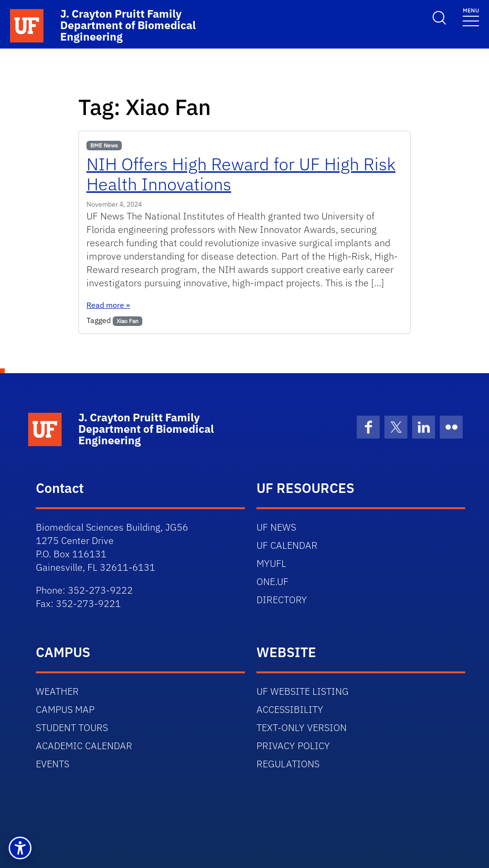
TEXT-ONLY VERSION (302, 727)
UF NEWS (276, 527)
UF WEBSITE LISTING (303, 691)
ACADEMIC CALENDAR (84, 746)
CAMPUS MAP (65, 709)
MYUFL (271, 563)
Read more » (108, 305)
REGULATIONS (288, 764)
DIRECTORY (282, 600)
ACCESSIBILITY (290, 709)
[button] (20, 848)
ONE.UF (272, 581)
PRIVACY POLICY (293, 746)
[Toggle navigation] (471, 16)
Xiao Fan (128, 321)
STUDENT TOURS (72, 727)
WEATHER (57, 691)
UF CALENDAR (287, 545)
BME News (104, 145)
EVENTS (53, 764)
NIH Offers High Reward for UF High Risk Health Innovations (241, 174)
